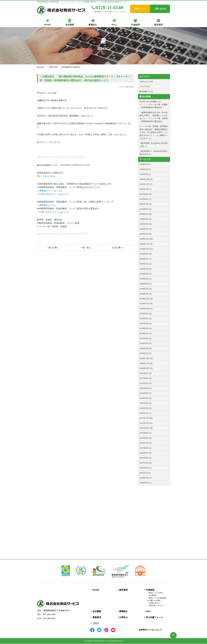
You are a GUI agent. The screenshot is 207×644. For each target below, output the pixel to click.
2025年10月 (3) (146, 189)
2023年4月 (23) (146, 339)
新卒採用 (123, 590)
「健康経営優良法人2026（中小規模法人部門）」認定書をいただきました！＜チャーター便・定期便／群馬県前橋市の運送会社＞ (154, 117)
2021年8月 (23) (146, 438)
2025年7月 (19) (146, 204)
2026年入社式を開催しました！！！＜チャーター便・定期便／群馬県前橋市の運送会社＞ (154, 105)
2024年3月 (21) (146, 284)
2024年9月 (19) (146, 254)
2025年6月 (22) (146, 209)
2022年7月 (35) (146, 383)
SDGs (148, 612)
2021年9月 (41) (146, 433)
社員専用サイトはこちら (150, 630)
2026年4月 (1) (145, 164)
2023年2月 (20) (146, 348)
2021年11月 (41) (146, 423)
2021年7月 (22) (146, 443)
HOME (42, 67)
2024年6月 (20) (146, 269)
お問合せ (123, 618)
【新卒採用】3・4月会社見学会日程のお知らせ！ (154, 153)
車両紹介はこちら (48, 205)
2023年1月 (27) (146, 353)
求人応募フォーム (154, 618)
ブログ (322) (145, 86)
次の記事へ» (118, 248)
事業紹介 (123, 612)
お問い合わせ (160, 9)
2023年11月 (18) (146, 304)
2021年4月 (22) (146, 458)
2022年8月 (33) (146, 378)
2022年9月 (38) (146, 373)
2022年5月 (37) (146, 393)
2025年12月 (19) (146, 179)
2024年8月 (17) (146, 259)
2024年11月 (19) (146, 244)
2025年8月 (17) (146, 199)
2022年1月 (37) (146, 413)
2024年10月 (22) (146, 249)
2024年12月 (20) (146, 239)
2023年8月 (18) (146, 319)
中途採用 (150, 590)
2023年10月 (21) (146, 309)
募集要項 (96, 618)
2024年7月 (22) (146, 264)
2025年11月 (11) (146, 184)
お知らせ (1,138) (146, 82)
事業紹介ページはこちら (51, 191)
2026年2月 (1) (145, 174)
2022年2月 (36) (146, 408)
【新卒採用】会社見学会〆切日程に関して (154, 145)
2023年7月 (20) (146, 324)
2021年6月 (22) (146, 448)
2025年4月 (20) (146, 219)
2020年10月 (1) (146, 483)
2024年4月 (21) (146, 279)
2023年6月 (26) (146, 329)
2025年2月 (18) (146, 229)
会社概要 (96, 612)
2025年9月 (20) (146, 194)
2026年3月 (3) (145, 169)
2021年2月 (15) (146, 468)
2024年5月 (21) (146, 274)
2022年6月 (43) (146, 388)
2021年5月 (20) (146, 453)
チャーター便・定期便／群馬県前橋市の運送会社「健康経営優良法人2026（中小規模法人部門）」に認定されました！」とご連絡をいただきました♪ (154, 132)
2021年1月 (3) (145, 473)
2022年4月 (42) (146, 398)
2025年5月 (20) (146, 214)
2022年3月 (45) (146, 403)
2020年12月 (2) (146, 478)
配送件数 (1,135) (146, 91)
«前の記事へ (53, 248)
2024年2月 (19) (146, 289)
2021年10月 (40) (146, 428)
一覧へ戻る (86, 248)
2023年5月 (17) (146, 334)
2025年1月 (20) (146, 234)
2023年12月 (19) (146, 299)
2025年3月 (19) (146, 224)
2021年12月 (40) (146, 418)
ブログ (122, 87)
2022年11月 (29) (146, 363)
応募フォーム (140, 9)
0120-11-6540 (107, 8)
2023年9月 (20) (146, 314)
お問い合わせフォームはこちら (54, 194)
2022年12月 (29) (146, 358)
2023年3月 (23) (146, 343)
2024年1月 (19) (146, 294)
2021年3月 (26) (146, 463)
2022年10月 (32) (146, 368)
